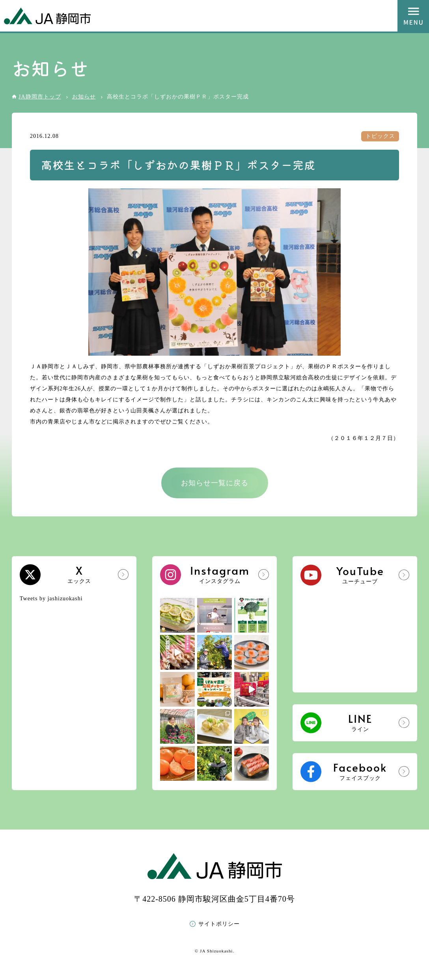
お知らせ (84, 97)
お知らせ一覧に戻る (215, 483)
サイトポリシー (219, 924)
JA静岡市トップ (40, 97)
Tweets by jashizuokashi (51, 599)
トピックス (380, 136)
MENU (413, 16)
